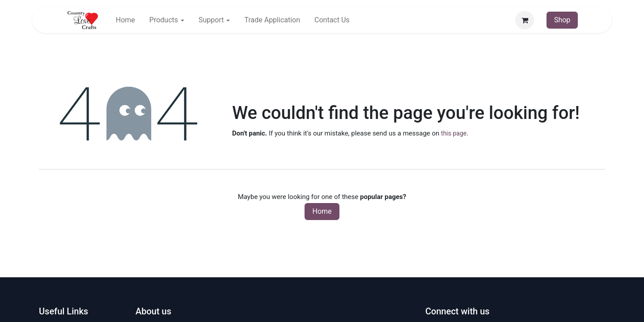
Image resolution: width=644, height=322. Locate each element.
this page (454, 133)
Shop (562, 20)
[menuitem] (125, 20)
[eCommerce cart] (525, 20)
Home (322, 211)
